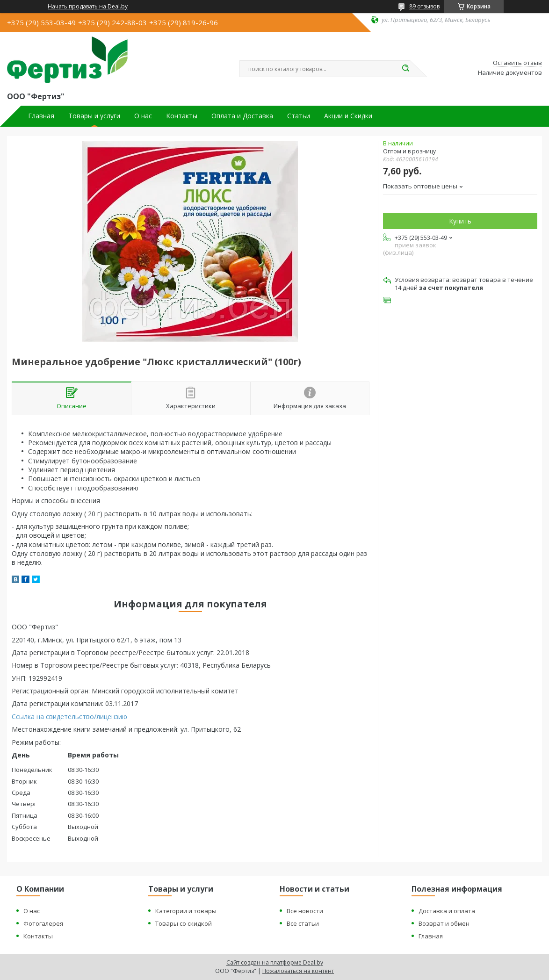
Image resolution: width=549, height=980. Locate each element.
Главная (41, 116)
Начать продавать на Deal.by (88, 7)
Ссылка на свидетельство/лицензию (69, 717)
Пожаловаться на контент (298, 971)
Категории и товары (186, 911)
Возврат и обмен (444, 923)
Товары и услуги (94, 116)
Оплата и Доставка (242, 116)
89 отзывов (424, 6)
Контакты (182, 116)
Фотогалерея (43, 923)
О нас (143, 116)
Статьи (299, 116)
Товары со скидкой (184, 923)
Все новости (305, 911)
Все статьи (303, 923)
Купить (460, 221)
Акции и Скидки (348, 116)
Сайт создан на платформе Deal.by (275, 962)
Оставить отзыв (517, 63)
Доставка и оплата (447, 911)
